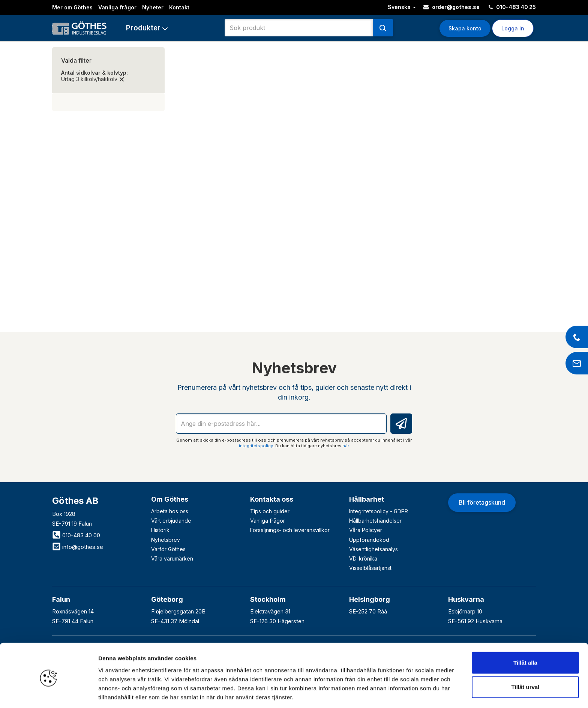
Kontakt (179, 7)
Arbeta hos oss (170, 511)
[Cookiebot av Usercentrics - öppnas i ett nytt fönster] (49, 693)
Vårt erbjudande (171, 521)
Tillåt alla (525, 634)
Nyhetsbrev (166, 540)
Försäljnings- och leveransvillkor (290, 530)
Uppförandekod (369, 540)
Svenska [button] (402, 7)
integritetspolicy (256, 446)
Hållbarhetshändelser (375, 521)
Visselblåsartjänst (370, 568)
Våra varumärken (172, 558)
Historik (160, 530)
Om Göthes (170, 499)
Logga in (513, 28)
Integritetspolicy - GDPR (379, 511)
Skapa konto (465, 28)
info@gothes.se (78, 547)
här (346, 446)
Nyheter (153, 7)
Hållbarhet (367, 499)
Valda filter (76, 60)
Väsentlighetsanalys (373, 549)
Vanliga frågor (117, 7)
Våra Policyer (366, 530)
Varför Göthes (168, 549)
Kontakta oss (272, 499)
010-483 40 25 (512, 7)
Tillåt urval (526, 659)
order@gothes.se (451, 7)
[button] (147, 28)
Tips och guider (270, 511)
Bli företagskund (482, 502)
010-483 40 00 (76, 535)
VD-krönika (363, 558)
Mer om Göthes (72, 7)
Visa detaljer (407, 693)
